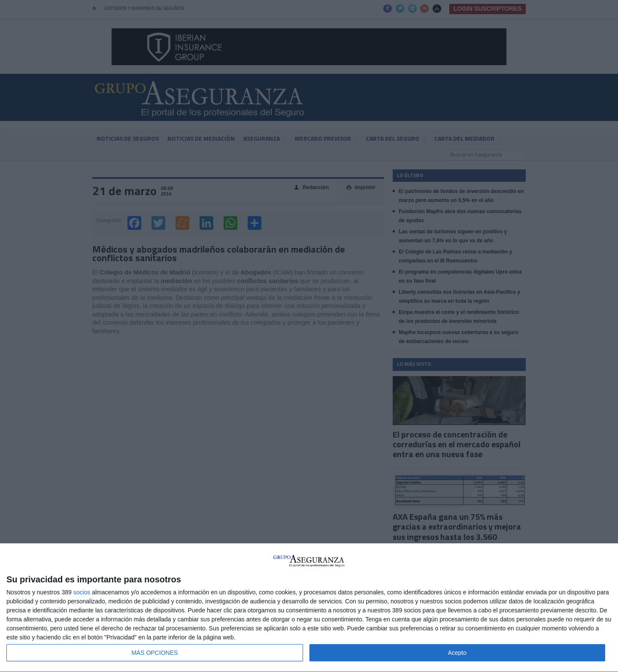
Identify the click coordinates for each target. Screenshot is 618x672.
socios (82, 592)
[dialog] (309, 608)
